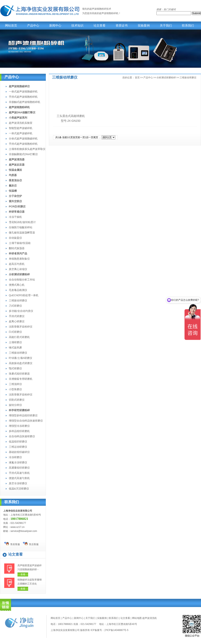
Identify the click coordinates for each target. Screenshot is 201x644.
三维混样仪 (15, 384)
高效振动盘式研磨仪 (21, 363)
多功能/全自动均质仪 (21, 311)
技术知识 (77, 26)
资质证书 (122, 26)
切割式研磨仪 (17, 400)
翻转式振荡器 (17, 248)
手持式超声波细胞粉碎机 (23, 97)
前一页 (81, 137)
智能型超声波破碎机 (21, 128)
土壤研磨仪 (15, 342)
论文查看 (99, 26)
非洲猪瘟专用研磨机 (21, 379)
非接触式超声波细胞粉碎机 (25, 102)
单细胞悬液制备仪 (19, 259)
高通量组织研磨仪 (19, 468)
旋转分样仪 (15, 405)
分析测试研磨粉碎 (166, 78)
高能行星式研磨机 (19, 337)
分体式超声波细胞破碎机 (23, 139)
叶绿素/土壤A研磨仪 (21, 358)
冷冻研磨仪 (15, 457)
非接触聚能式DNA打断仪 (23, 154)
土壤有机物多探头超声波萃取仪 (27, 149)
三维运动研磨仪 (18, 447)
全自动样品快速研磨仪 (22, 436)
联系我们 (188, 26)
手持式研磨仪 (17, 316)
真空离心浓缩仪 (18, 269)
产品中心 (33, 26)
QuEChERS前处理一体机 (24, 295)
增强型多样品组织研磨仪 (23, 415)
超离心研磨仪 (17, 321)
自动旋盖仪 (15, 238)
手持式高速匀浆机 (19, 473)
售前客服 (12, 544)
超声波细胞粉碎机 (109, 13)
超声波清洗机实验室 (21, 123)
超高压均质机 (17, 264)
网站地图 (137, 618)
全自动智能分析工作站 (22, 280)
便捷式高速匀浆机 (19, 478)
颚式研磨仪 (15, 368)
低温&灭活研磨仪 (19, 489)
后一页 (90, 137)
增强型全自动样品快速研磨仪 (26, 421)
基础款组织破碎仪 (19, 452)
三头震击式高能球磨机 (71, 116)
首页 (137, 78)
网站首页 (11, 26)
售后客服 (31, 544)
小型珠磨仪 (15, 389)
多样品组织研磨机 (19, 431)
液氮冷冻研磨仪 (18, 462)
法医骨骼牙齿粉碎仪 (21, 327)
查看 (23, 574)
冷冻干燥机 (15, 217)
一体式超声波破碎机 (21, 133)
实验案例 (144, 26)
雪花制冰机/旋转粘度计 (22, 222)
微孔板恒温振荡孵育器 (22, 233)
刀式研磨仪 (15, 306)
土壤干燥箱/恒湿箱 (20, 243)
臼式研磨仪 (15, 332)
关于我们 (166, 26)
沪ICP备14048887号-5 (116, 630)
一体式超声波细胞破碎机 (23, 92)
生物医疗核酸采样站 (21, 227)
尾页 (96, 137)
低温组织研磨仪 (18, 442)
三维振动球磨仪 (18, 300)
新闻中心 (55, 26)
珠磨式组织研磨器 (19, 374)
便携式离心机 (17, 285)
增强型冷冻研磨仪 (19, 426)
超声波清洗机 (150, 618)
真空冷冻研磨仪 (18, 483)
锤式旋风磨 (15, 348)
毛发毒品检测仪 (18, 290)
